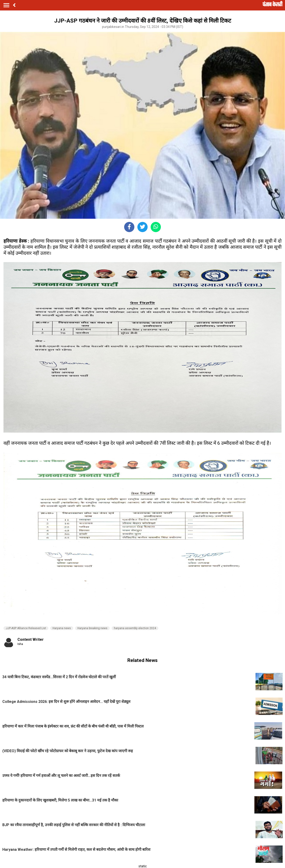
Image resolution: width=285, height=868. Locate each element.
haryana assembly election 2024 (135, 628)
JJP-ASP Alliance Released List (26, 628)
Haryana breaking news (92, 628)
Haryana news (62, 628)
